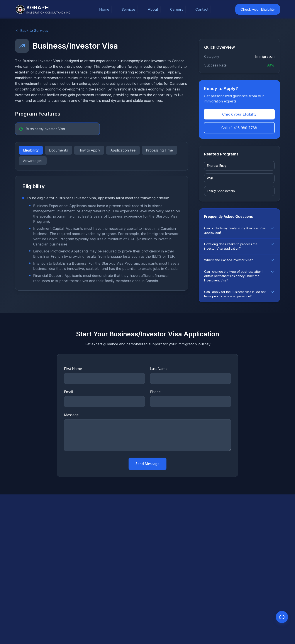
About (153, 9)
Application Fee (123, 150)
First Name (73, 369)
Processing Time (159, 150)
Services (128, 9)
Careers (177, 9)
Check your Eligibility (258, 9)
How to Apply (89, 150)
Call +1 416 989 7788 (239, 128)
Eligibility (31, 150)
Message (71, 415)
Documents (58, 150)
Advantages (33, 161)
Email (69, 392)
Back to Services (32, 31)
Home (104, 9)
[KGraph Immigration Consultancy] (44, 9)
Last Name (159, 369)
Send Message (147, 464)
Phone (155, 392)
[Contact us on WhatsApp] (282, 617)
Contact (202, 9)
